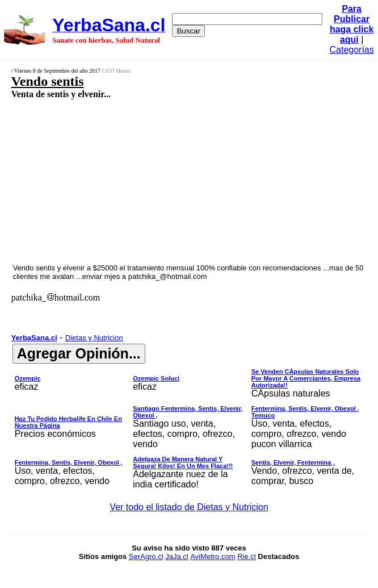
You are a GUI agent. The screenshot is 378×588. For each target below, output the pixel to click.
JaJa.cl (177, 556)
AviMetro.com (213, 556)
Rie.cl (247, 556)
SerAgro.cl (146, 556)
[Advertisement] (162, 181)
